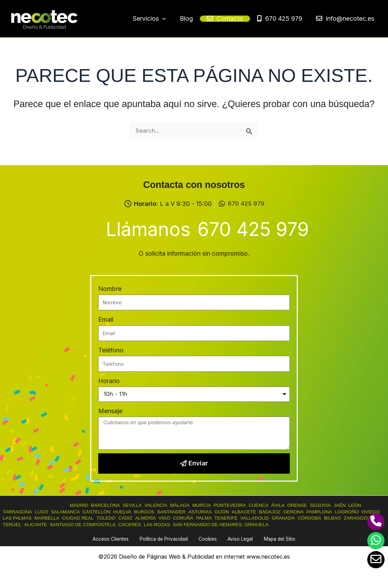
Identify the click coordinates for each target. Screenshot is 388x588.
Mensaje (110, 410)
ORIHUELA (301, 524)
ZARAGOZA (16, 524)
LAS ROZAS (196, 524)
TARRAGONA (18, 511)
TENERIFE (260, 518)
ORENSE (310, 505)
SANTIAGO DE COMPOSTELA (117, 524)
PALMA (237, 518)
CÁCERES (167, 524)
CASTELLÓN (102, 511)
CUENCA (269, 505)
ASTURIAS (211, 511)
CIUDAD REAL (104, 518)
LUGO (44, 511)
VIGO (195, 518)
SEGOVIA (334, 505)
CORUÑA (215, 518)
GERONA (309, 511)
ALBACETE (257, 511)
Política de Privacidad (169, 539)
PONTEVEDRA (239, 505)
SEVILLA (136, 505)
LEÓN (371, 505)
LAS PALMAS (40, 518)
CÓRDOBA (348, 518)
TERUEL (43, 524)
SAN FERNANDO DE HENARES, (250, 524)
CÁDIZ (154, 518)
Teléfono (111, 349)
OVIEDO (12, 518)
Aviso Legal (236, 539)
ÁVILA (290, 505)
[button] (181, 19)
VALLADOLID (290, 518)
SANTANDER (181, 511)
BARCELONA (108, 505)
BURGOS (152, 511)
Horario (109, 379)
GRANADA (320, 518)
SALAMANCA (69, 511)
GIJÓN (234, 511)
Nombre (110, 287)
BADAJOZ (284, 511)
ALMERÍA (175, 518)
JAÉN (355, 505)
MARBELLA (72, 518)
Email (106, 318)
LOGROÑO (366, 511)
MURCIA (209, 505)
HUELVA (129, 511)
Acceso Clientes (120, 539)
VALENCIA (161, 505)
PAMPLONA (336, 511)
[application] (193, 19)
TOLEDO (134, 518)
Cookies (208, 539)
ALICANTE (67, 524)
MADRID (80, 505)
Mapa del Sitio (271, 539)
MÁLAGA (186, 505)
